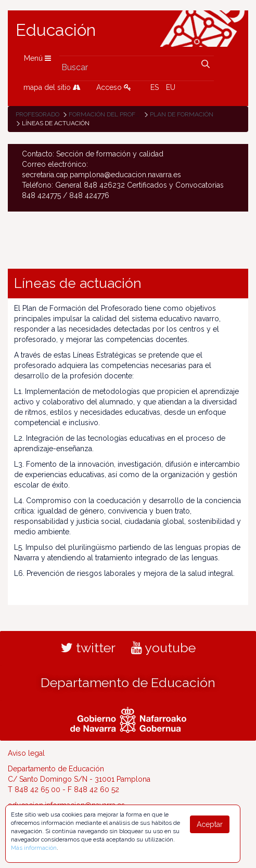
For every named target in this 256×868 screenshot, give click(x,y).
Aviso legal (26, 753)
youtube (163, 648)
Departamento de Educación (128, 682)
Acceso (114, 87)
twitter (88, 648)
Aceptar (210, 824)
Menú (37, 58)
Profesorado (37, 114)
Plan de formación (182, 114)
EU (171, 87)
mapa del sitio (52, 87)
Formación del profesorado (116, 114)
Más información (34, 848)
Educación (56, 30)
